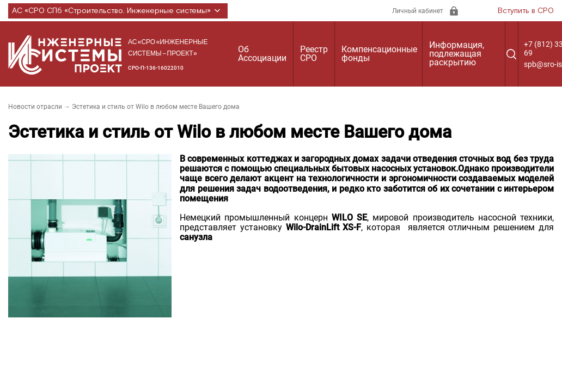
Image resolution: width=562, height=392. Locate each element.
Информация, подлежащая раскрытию (457, 54)
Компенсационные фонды (379, 54)
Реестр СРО (314, 54)
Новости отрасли (35, 107)
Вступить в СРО (526, 11)
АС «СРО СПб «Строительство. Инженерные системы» (118, 11)
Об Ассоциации (262, 54)
